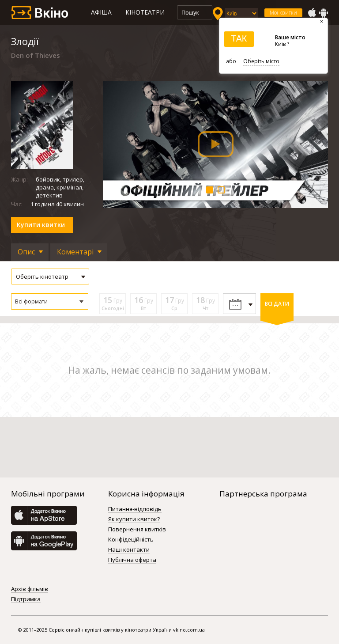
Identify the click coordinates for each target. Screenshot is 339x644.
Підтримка (26, 599)
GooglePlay (324, 13)
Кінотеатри (145, 12)
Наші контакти (129, 550)
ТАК (239, 38)
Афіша (101, 12)
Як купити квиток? (134, 519)
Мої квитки (283, 13)
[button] (50, 301)
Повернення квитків (137, 530)
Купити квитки (41, 225)
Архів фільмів (30, 589)
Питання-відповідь (135, 509)
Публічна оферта (132, 560)
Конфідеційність (131, 540)
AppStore (312, 13)
